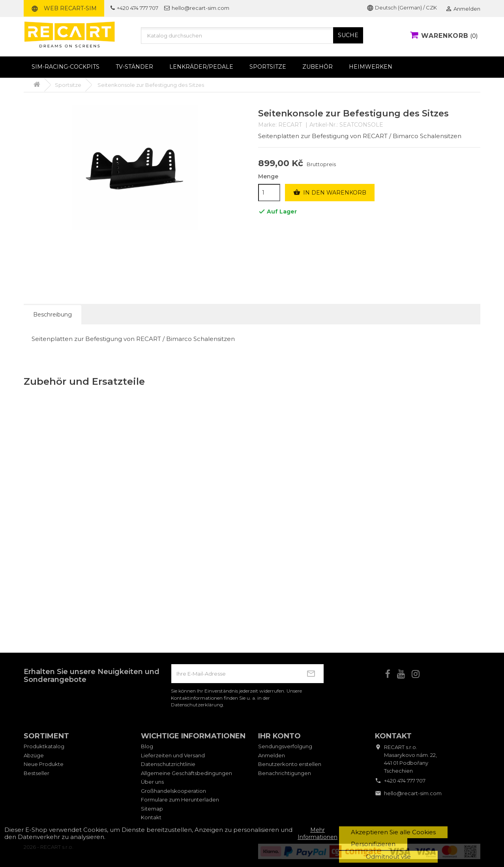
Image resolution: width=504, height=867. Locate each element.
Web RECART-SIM (64, 8)
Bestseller (37, 773)
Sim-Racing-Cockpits (66, 67)
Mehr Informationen (318, 833)
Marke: (267, 125)
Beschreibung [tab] (52, 315)
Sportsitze (268, 67)
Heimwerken (371, 67)
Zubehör (318, 67)
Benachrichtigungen (285, 773)
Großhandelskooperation (173, 791)
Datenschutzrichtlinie (168, 764)
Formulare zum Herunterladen (180, 800)
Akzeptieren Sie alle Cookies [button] (393, 832)
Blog (147, 746)
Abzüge (34, 755)
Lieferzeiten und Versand (173, 755)
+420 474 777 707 (134, 8)
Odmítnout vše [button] (388, 857)
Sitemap (152, 809)
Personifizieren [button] (373, 844)
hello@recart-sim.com (197, 8)
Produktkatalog (44, 746)
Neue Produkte (44, 764)
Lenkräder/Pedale (201, 67)
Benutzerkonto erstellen (290, 764)
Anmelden (272, 755)
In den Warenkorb (330, 193)
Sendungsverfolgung (285, 746)
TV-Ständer (134, 67)
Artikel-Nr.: (324, 125)
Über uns (152, 782)
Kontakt (151, 817)
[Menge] (269, 193)
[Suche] (252, 36)
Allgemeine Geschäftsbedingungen (186, 773)
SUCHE (348, 35)
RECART (290, 125)
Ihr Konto (279, 736)
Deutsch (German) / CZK (402, 7)
